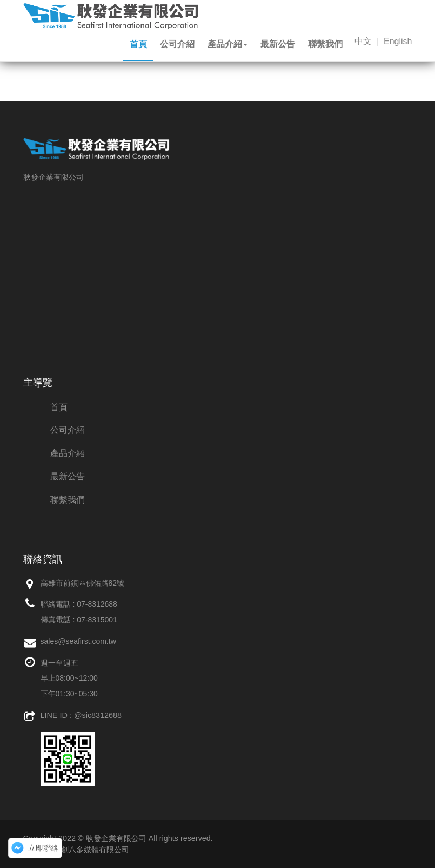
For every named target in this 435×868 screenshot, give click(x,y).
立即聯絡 (43, 848)
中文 (363, 41)
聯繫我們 (325, 44)
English (398, 41)
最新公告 (278, 44)
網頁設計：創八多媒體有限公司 (76, 850)
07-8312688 (97, 604)
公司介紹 (177, 44)
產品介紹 (227, 44)
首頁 (138, 44)
